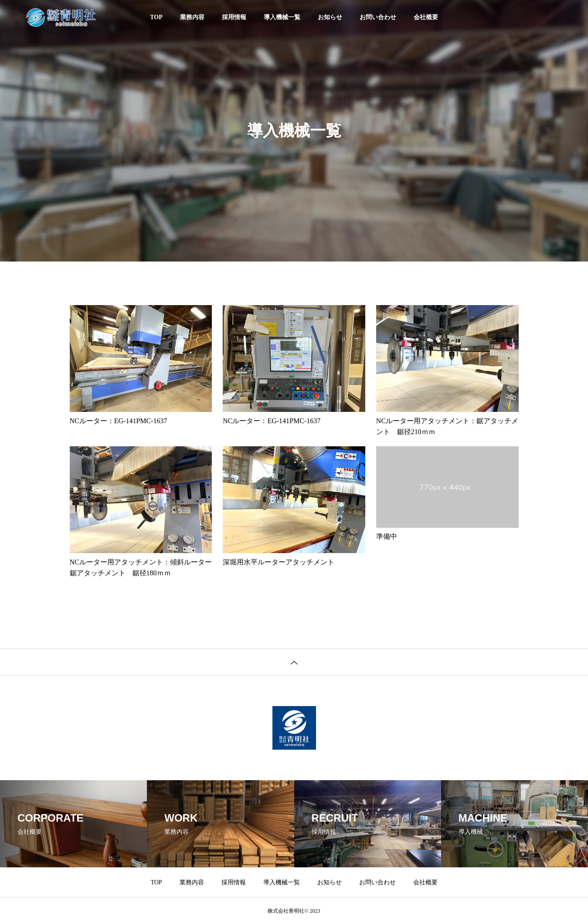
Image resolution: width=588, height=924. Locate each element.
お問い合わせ (378, 17)
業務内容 (192, 17)
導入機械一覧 (282, 17)
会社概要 (426, 17)
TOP (156, 17)
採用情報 (234, 17)
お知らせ (330, 17)
